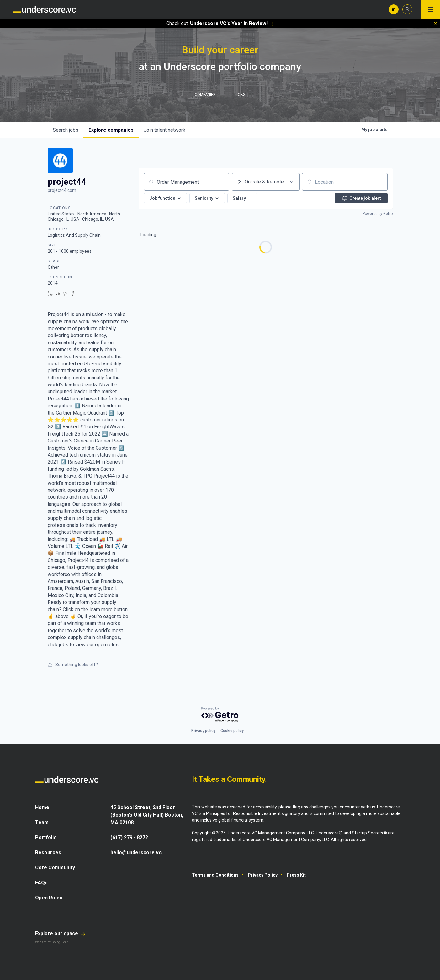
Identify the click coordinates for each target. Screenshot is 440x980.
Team (42, 822)
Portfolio (46, 837)
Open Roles (49, 898)
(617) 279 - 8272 (129, 837)
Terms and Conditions (215, 875)
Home (42, 807)
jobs (66, 130)
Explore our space (60, 933)
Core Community (55, 868)
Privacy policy (203, 731)
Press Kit (296, 875)
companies (111, 130)
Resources (48, 853)
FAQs (41, 883)
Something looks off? (73, 665)
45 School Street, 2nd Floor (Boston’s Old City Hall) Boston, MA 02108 (147, 815)
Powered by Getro (378, 214)
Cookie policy (232, 731)
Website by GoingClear (52, 942)
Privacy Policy (263, 875)
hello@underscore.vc (136, 853)
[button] (165, 198)
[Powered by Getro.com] (220, 715)
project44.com (62, 190)
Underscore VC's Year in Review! (232, 23)
